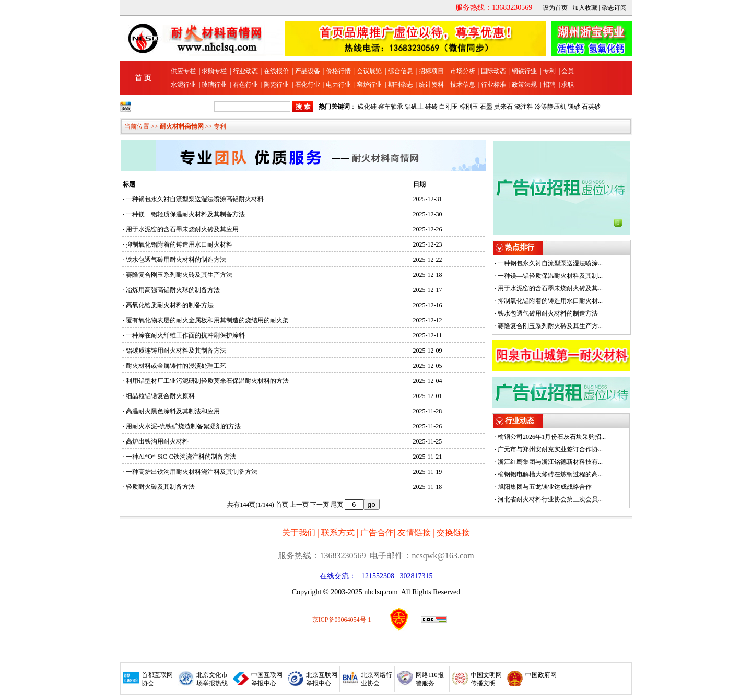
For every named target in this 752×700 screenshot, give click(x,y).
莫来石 (503, 107)
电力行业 (338, 85)
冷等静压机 (550, 107)
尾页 (337, 505)
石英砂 (591, 107)
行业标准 (494, 85)
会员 (568, 71)
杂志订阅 (614, 8)
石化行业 (308, 85)
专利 (549, 71)
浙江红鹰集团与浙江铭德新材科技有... (550, 462)
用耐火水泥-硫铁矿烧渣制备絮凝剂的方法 (183, 426)
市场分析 (463, 71)
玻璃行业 (214, 85)
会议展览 (369, 71)
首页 (282, 505)
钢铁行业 (524, 71)
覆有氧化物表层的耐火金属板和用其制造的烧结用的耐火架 (207, 320)
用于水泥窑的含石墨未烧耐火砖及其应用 (182, 229)
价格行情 (338, 71)
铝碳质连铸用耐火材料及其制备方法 (176, 351)
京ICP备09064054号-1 (342, 620)
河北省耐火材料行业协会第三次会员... (550, 499)
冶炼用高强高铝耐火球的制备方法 (173, 290)
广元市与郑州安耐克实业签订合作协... (550, 449)
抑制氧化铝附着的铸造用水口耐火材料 (179, 244)
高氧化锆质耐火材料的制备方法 (170, 305)
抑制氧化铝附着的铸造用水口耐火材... (550, 301)
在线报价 (276, 71)
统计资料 (431, 85)
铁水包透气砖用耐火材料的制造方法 (176, 260)
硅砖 (431, 107)
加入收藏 (585, 8)
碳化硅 (367, 107)
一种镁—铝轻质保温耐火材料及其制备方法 (185, 214)
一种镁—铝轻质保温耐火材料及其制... (550, 276)
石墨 (486, 107)
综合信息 (401, 71)
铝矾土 (414, 107)
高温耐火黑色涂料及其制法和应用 (173, 411)
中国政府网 (541, 675)
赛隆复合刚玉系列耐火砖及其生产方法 (179, 275)
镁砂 (574, 107)
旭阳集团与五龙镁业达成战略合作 (545, 487)
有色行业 (245, 85)
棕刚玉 (469, 107)
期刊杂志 (401, 85)
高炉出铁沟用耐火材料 (157, 441)
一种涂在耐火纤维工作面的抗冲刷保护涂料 (185, 335)
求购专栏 (214, 71)
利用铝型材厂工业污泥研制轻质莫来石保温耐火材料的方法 (207, 381)
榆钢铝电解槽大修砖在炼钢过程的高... (550, 474)
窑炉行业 (369, 85)
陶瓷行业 (276, 85)
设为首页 (555, 8)
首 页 (143, 78)
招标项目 (431, 71)
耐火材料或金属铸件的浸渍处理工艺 (176, 366)
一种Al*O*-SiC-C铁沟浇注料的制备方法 (181, 457)
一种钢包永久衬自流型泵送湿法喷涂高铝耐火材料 (195, 199)
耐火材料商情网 (182, 126)
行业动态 (245, 71)
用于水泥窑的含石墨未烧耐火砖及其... (550, 288)
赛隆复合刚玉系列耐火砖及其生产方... (550, 326)
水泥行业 (183, 85)
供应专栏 (183, 71)
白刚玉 (449, 107)
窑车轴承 (391, 107)
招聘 (549, 85)
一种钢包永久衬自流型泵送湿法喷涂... (550, 263)
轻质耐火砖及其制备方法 (160, 487)
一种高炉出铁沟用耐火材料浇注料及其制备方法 (192, 472)
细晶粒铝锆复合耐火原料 (160, 396)
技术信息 (463, 85)
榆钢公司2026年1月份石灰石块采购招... (552, 437)
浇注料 (524, 107)
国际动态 (494, 71)
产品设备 (308, 71)
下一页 (320, 505)
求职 (568, 85)
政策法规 (524, 85)
